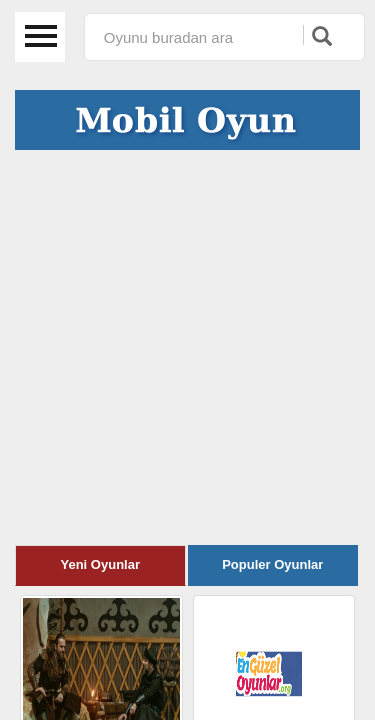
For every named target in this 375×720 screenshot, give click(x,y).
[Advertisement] (187, 347)
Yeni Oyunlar (100, 564)
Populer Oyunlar (272, 564)
